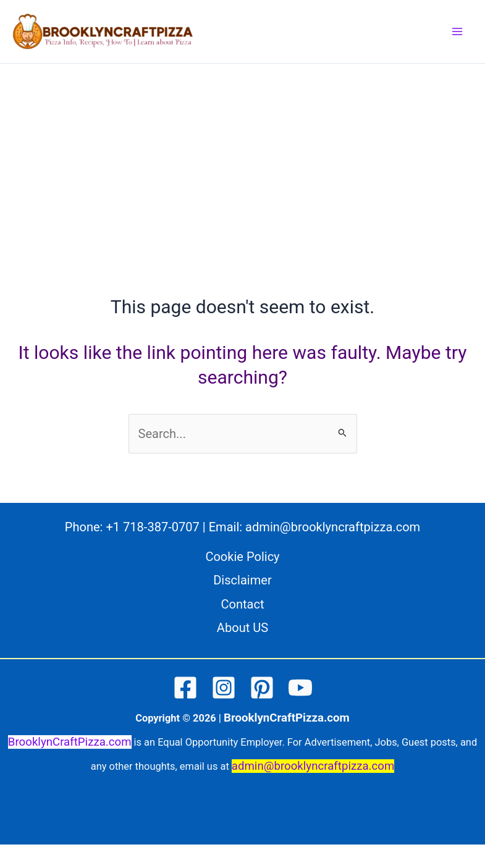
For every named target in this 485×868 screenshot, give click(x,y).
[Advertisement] (242, 200)
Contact (242, 604)
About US (242, 628)
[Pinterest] (262, 688)
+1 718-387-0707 (152, 527)
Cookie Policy (242, 557)
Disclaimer (242, 580)
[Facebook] (185, 688)
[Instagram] (224, 688)
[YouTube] (300, 688)
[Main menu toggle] (457, 32)
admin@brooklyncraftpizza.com (333, 527)
